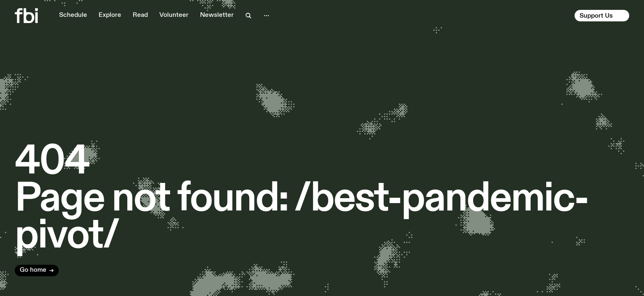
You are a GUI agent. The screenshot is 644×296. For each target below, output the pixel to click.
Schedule (73, 15)
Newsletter (217, 15)
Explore (110, 15)
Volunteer (174, 15)
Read (140, 15)
